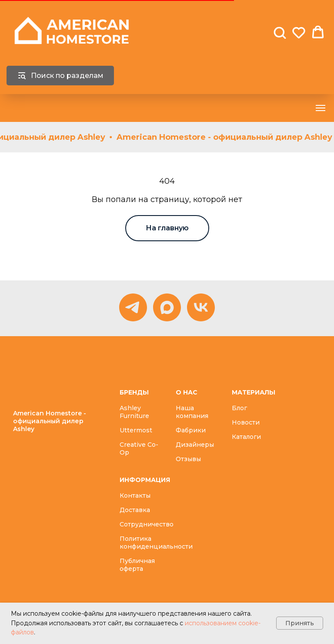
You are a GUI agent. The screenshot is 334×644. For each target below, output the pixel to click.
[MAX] (167, 307)
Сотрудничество (147, 524)
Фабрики (191, 430)
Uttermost (136, 430)
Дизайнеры (195, 445)
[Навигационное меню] (321, 108)
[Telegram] (133, 307)
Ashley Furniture (134, 412)
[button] (280, 32)
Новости (246, 422)
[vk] (201, 307)
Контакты (135, 496)
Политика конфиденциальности (156, 543)
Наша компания (192, 412)
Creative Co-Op (139, 448)
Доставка (135, 510)
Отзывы (188, 459)
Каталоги (246, 437)
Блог (239, 408)
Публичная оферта (137, 565)
